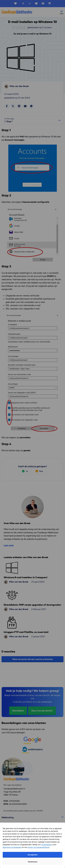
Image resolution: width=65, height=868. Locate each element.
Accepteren (33, 855)
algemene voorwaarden (12, 847)
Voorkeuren (33, 862)
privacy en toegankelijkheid (39, 847)
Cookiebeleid (46, 845)
